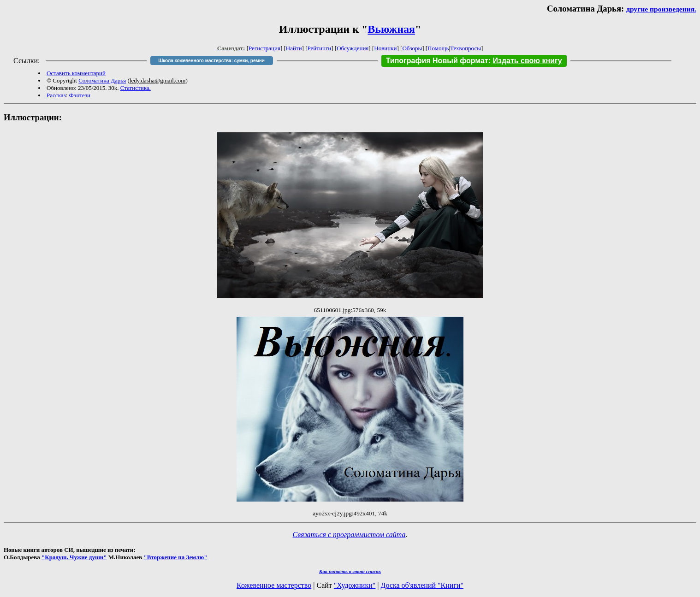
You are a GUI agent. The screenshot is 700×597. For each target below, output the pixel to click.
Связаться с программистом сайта (349, 535)
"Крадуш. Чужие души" (74, 557)
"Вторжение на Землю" (175, 557)
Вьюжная (391, 29)
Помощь (438, 48)
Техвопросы (466, 48)
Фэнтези (80, 95)
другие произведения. (661, 9)
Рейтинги (320, 48)
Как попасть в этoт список (350, 571)
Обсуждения (353, 48)
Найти (294, 48)
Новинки (385, 48)
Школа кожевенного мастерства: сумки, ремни (211, 61)
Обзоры (412, 48)
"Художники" (355, 585)
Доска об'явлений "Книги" (422, 585)
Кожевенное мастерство (274, 585)
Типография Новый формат (437, 61)
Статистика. (136, 88)
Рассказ (56, 95)
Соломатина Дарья (102, 80)
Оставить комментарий (76, 73)
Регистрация (264, 48)
